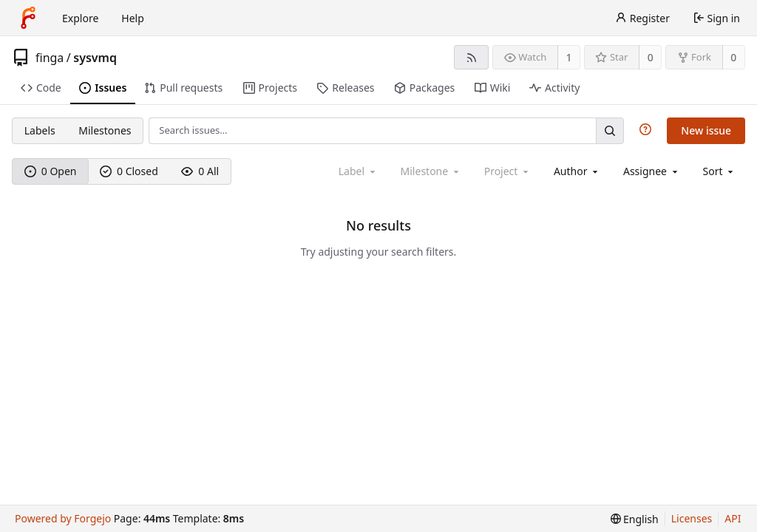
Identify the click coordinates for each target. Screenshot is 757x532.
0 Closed (129, 171)
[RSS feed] (471, 57)
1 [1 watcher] (569, 57)
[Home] (28, 18)
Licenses (692, 518)
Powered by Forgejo (63, 518)
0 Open (51, 171)
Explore (80, 18)
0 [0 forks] (733, 57)
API (733, 518)
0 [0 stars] (651, 57)
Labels (40, 130)
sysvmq (95, 58)
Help (133, 18)
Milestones (105, 130)
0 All (200, 171)
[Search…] (610, 130)
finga (50, 58)
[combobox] (577, 171)
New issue (706, 130)
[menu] (720, 171)
